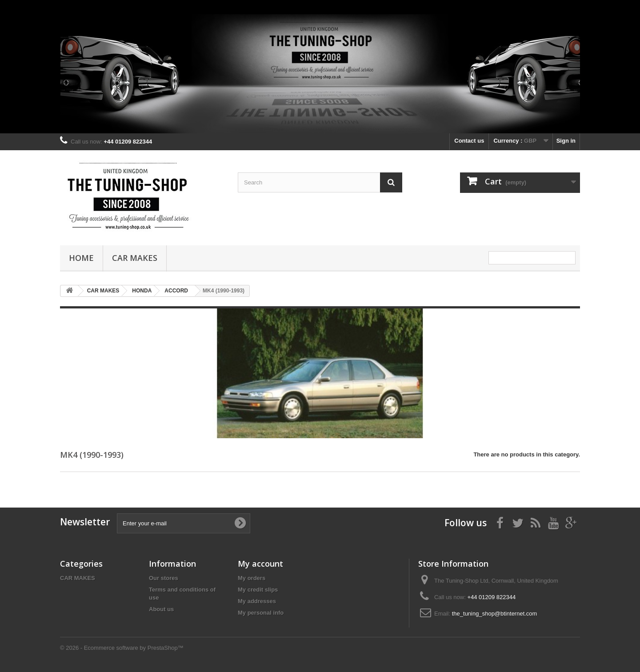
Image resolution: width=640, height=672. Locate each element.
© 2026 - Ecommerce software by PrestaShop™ (122, 648)
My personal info (261, 613)
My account (260, 564)
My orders (252, 578)
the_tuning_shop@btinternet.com (495, 614)
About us (161, 609)
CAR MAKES (135, 258)
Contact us (469, 141)
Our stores (164, 578)
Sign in (566, 141)
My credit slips (258, 590)
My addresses (257, 601)
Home (81, 258)
